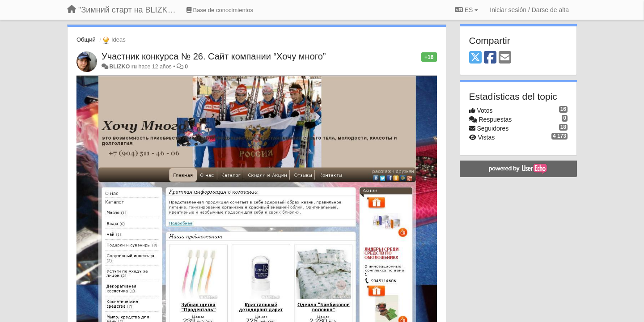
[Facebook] (490, 58)
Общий (86, 40)
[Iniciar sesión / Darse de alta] (529, 10)
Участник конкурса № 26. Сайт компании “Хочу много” (214, 56)
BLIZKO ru (124, 67)
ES (466, 10)
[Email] (505, 58)
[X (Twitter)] (475, 58)
